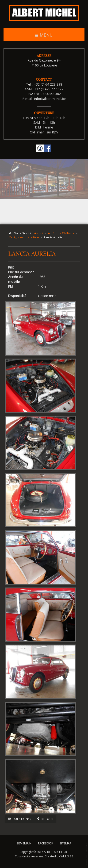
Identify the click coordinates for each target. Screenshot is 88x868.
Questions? (19, 819)
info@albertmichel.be (50, 99)
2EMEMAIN (24, 842)
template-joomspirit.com (87, 854)
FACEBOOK (46, 842)
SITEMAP (65, 842)
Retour (45, 819)
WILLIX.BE (67, 855)
